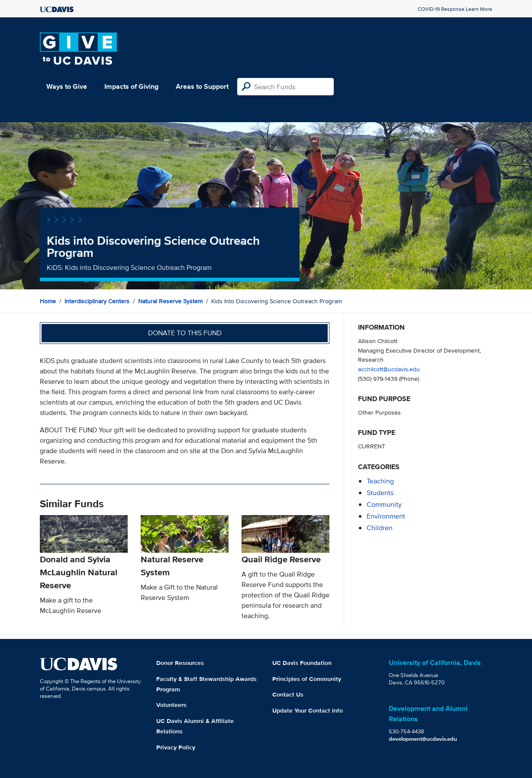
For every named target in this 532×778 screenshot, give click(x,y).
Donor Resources (180, 663)
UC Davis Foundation (302, 663)
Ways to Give (67, 86)
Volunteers (171, 705)
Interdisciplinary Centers (97, 301)
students (380, 493)
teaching (380, 481)
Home (48, 301)
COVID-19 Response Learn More (455, 9)
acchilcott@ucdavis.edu (389, 369)
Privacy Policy (176, 747)
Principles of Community (307, 679)
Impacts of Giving (131, 86)
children (380, 528)
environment (386, 516)
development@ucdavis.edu (423, 739)
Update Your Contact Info (308, 710)
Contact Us (288, 694)
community (384, 504)
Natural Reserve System (170, 301)
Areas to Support (202, 86)
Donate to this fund (185, 333)
